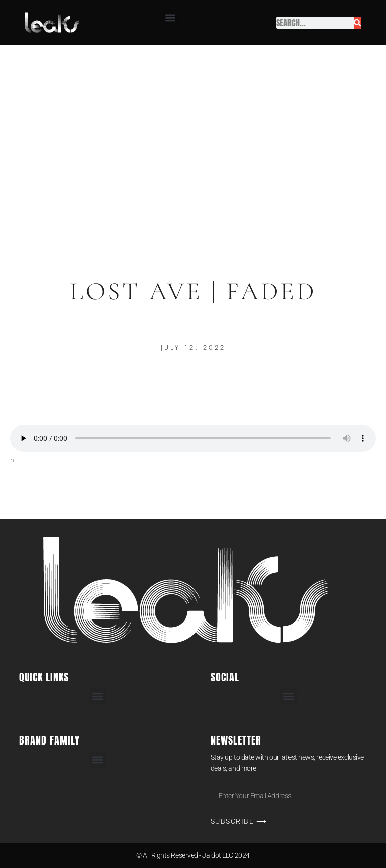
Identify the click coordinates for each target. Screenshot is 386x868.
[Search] (358, 23)
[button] (170, 17)
